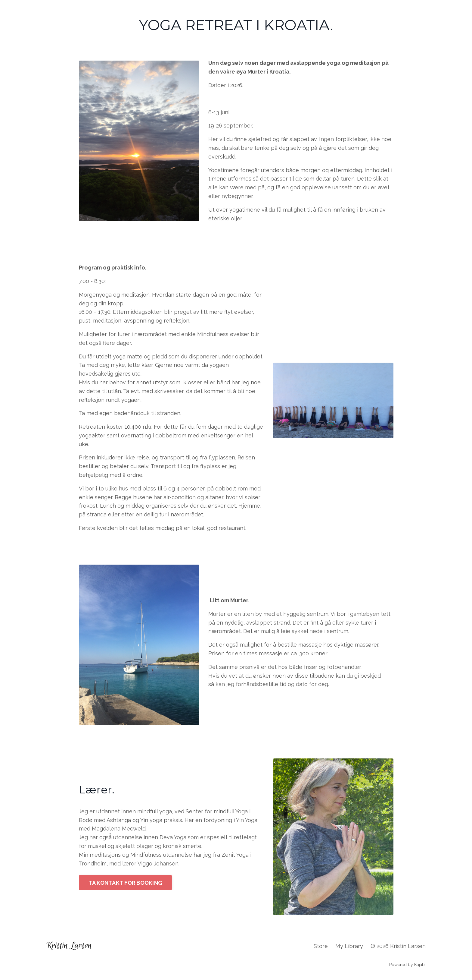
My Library (349, 946)
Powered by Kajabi (407, 965)
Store (321, 946)
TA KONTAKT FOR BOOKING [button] (126, 883)
